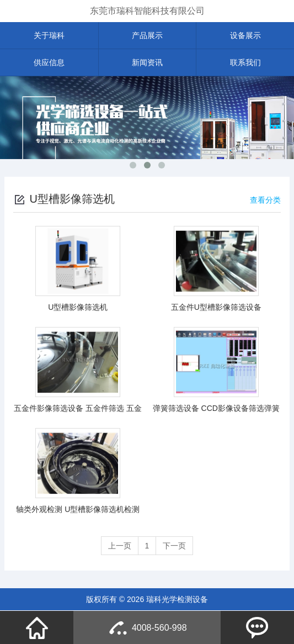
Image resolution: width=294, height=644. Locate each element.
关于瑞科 (49, 35)
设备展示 (245, 35)
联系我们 (245, 62)
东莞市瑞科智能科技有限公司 (147, 11)
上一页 (120, 546)
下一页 (174, 546)
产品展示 (147, 35)
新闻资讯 (147, 62)
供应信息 (49, 62)
